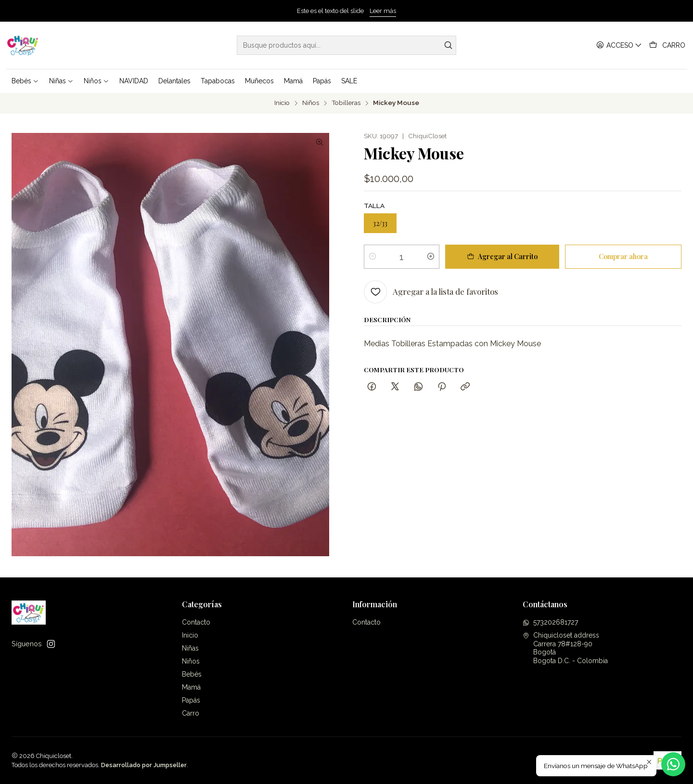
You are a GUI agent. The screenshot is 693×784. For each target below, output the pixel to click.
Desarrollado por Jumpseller (144, 765)
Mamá (191, 687)
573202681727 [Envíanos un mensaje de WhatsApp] (550, 622)
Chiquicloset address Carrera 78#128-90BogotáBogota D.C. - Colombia (565, 648)
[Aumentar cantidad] (431, 257)
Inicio (282, 103)
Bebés (192, 674)
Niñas (190, 648)
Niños (311, 103)
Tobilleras (346, 103)
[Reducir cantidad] (372, 257)
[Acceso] (619, 46)
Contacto (196, 622)
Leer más (383, 11)
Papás (191, 700)
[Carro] (667, 46)
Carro (191, 713)
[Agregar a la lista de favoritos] (431, 292)
